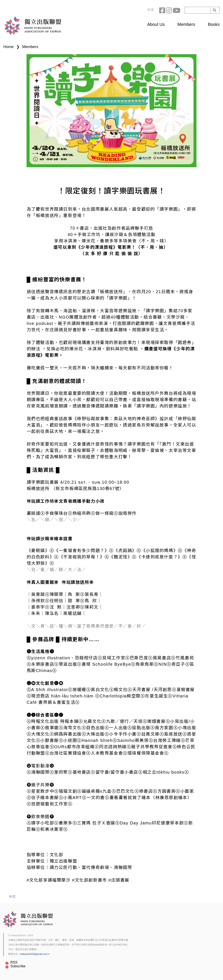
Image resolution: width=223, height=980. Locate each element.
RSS (14, 962)
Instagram (169, 10)
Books (214, 24)
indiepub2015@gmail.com (35, 954)
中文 (151, 10)
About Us (156, 24)
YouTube (176, 10)
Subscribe (18, 966)
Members (186, 24)
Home (8, 47)
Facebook (163, 10)
